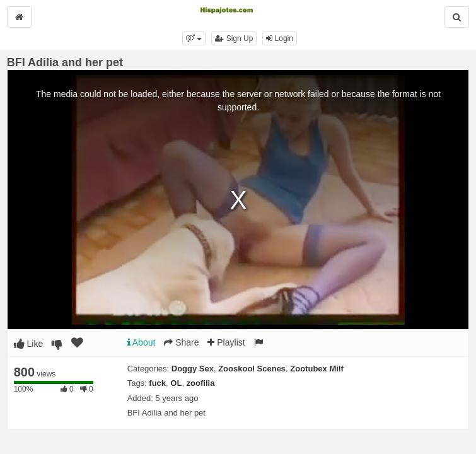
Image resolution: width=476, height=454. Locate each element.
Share (181, 342)
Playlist (226, 342)
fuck (157, 383)
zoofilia (201, 383)
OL (176, 383)
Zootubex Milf (317, 369)
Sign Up (234, 38)
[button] (194, 38)
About (142, 342)
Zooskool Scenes (252, 369)
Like (29, 344)
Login (280, 38)
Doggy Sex (193, 369)
